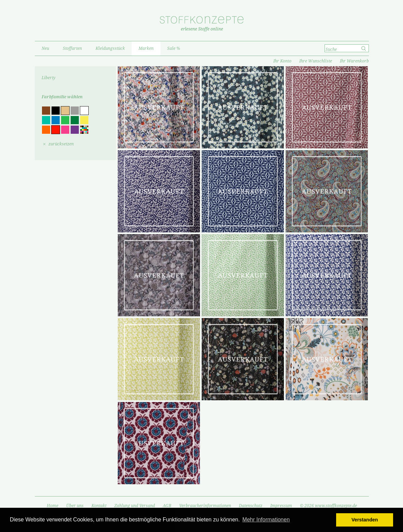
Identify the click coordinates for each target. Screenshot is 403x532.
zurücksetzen (61, 144)
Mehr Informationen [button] (266, 520)
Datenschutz (251, 506)
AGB (167, 506)
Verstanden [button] (365, 520)
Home (53, 506)
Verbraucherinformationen (205, 506)
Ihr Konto (282, 61)
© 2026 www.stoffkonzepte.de (328, 506)
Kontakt (99, 506)
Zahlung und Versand (135, 506)
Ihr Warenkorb (354, 61)
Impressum (281, 506)
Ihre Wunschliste (316, 61)
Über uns (75, 506)
